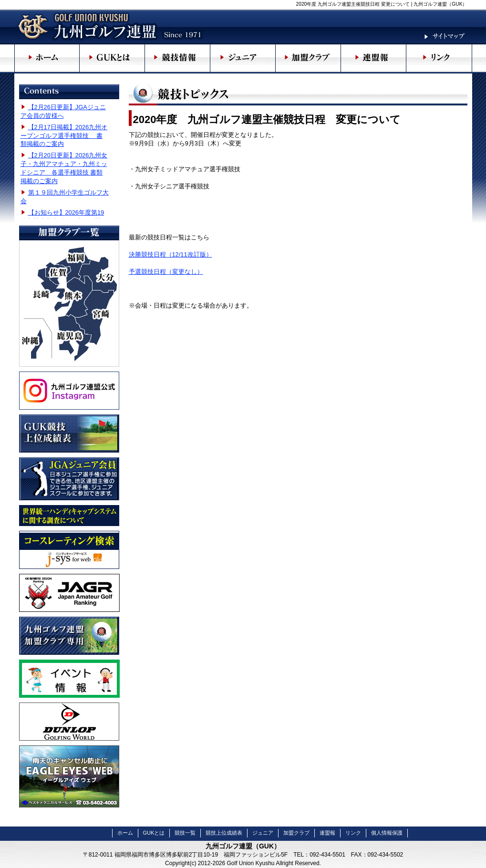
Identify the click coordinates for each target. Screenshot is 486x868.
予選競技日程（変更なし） (166, 272)
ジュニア (263, 833)
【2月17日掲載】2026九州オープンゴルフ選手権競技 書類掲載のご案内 (64, 136)
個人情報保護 (387, 833)
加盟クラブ (296, 833)
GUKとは (154, 833)
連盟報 (327, 833)
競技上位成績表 (224, 833)
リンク (353, 833)
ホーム (125, 833)
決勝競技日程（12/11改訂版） (171, 254)
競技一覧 (185, 833)
